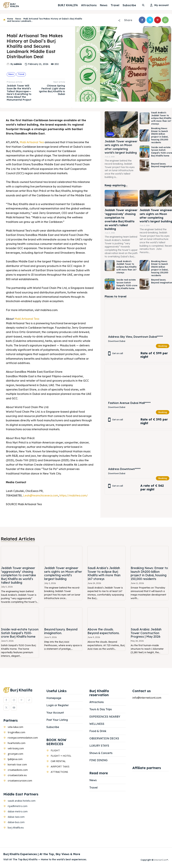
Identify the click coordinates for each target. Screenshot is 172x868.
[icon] (4, 20)
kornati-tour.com (17, 764)
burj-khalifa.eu (16, 827)
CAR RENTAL (58, 761)
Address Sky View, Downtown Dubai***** (136, 337)
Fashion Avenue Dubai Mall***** (129, 403)
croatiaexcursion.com (20, 780)
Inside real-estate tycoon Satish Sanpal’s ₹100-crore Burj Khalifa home (127, 284)
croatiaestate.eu (17, 775)
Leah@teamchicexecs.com (41, 495)
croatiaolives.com (18, 770)
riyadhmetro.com (18, 806)
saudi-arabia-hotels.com (22, 801)
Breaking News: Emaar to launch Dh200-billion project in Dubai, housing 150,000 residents (160, 135)
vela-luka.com (15, 727)
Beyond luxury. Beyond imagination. (61, 631)
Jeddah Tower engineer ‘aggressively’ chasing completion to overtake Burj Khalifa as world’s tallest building (121, 219)
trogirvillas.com (16, 732)
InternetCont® (161, 860)
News (18, 19)
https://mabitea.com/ (74, 495)
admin (18, 64)
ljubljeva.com (15, 759)
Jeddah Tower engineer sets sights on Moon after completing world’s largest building (63, 573)
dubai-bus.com (16, 822)
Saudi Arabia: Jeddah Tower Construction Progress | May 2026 (146, 633)
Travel (21, 74)
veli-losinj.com (16, 748)
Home (10, 19)
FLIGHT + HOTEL (61, 756)
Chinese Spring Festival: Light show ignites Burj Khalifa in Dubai (52, 90)
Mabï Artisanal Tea (32, 142)
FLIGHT (55, 750)
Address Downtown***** (124, 469)
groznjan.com (15, 754)
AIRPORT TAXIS (60, 766)
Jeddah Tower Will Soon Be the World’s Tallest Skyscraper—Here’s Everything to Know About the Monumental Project (19, 93)
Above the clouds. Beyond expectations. (104, 631)
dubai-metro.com (18, 811)
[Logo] (13, 5)
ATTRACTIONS (59, 772)
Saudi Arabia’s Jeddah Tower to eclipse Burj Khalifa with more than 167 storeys (161, 118)
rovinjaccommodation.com (23, 738)
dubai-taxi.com (16, 817)
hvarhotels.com (17, 743)
